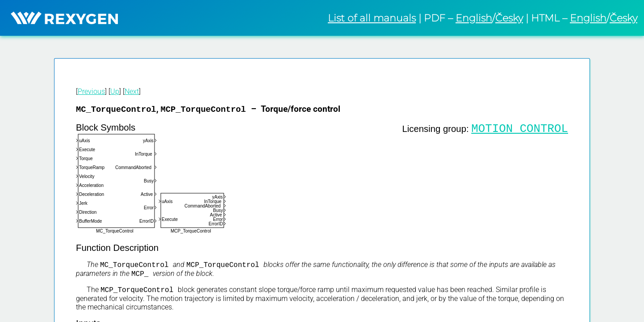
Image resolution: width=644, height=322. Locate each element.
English (474, 18)
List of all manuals (372, 18)
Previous (91, 91)
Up (115, 91)
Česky (509, 18)
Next (132, 91)
